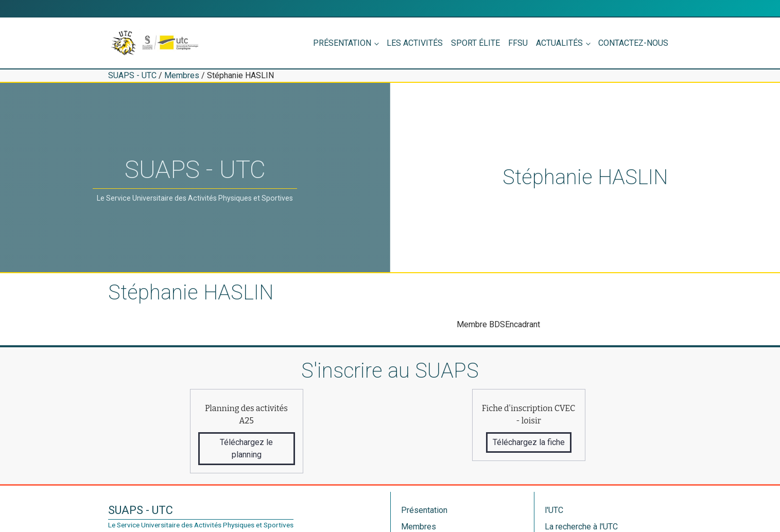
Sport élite (475, 43)
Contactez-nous (633, 43)
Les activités (415, 43)
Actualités (559, 43)
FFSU (518, 43)
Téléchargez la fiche (529, 442)
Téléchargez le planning (246, 448)
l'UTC (554, 510)
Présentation (342, 43)
